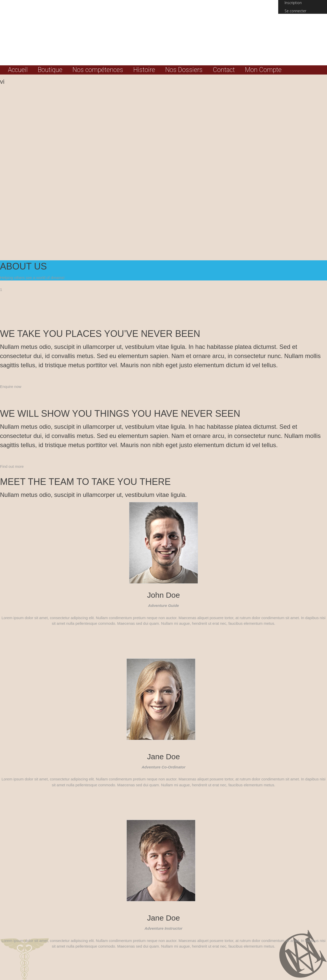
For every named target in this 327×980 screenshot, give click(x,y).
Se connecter (295, 11)
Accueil (18, 70)
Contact (224, 70)
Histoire (144, 70)
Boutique (50, 70)
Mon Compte (263, 70)
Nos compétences (98, 70)
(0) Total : (303, 23)
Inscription (293, 3)
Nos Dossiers (184, 70)
